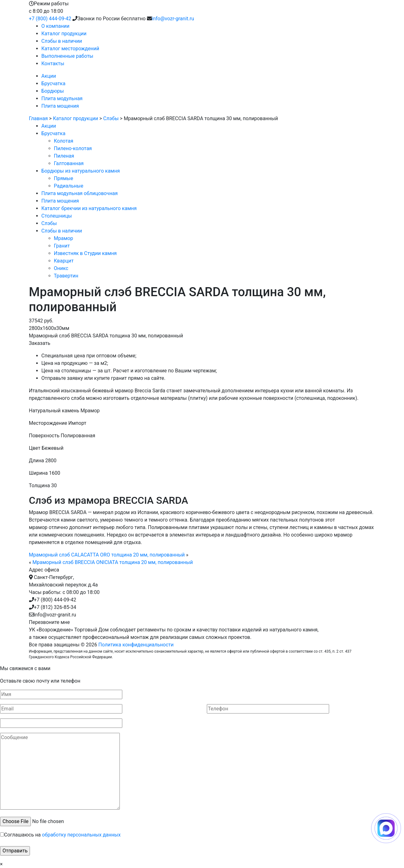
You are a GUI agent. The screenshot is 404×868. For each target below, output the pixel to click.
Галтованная (69, 163)
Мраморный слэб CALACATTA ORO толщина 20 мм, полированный (107, 555)
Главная (39, 118)
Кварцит (64, 261)
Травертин (66, 276)
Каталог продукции (64, 34)
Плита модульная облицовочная (80, 193)
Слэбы (111, 118)
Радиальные (69, 186)
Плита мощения (60, 106)
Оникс (61, 268)
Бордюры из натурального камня (81, 171)
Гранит (62, 246)
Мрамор (64, 238)
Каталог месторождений (70, 49)
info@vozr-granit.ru (173, 19)
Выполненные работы (68, 56)
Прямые (64, 178)
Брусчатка (54, 83)
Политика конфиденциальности (136, 645)
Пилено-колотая (73, 148)
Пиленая (64, 156)
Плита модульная (62, 98)
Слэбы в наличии (62, 41)
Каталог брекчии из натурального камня (89, 208)
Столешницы (57, 216)
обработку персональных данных (81, 835)
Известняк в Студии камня (85, 253)
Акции (49, 76)
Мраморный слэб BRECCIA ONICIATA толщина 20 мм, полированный (113, 562)
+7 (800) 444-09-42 (50, 19)
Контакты (53, 64)
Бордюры (53, 91)
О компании (56, 26)
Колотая (64, 141)
